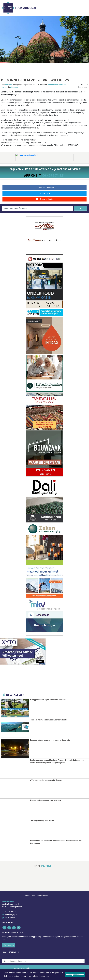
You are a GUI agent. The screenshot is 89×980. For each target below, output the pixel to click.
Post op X (45, 193)
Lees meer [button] (44, 976)
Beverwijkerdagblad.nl (26, 8)
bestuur (4, 87)
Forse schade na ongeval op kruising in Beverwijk (50, 740)
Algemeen (14, 87)
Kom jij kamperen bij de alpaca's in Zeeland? (48, 700)
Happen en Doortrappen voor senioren (45, 800)
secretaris (63, 85)
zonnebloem (53, 85)
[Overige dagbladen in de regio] (43, 961)
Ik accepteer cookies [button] (75, 975)
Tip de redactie (44, 199)
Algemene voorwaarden (22, 968)
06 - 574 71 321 (54, 176)
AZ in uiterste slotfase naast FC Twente (46, 780)
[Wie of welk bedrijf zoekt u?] (37, 208)
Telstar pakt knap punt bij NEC (42, 820)
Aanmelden (9, 945)
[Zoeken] (81, 208)
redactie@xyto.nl (12, 914)
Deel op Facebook (45, 188)
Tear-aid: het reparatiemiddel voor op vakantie (49, 720)
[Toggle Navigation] (81, 8)
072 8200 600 (11, 911)
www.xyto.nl (10, 918)
